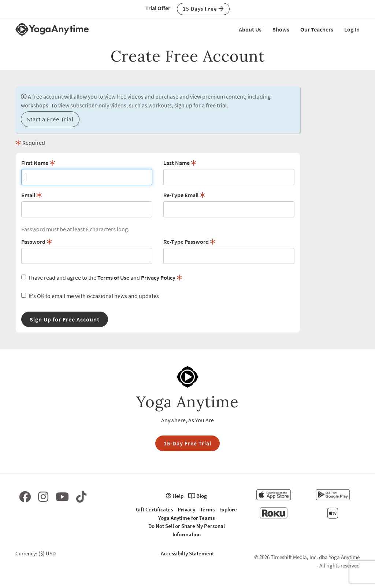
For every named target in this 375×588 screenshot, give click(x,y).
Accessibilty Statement (187, 553)
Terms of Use (113, 278)
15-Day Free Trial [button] (187, 443)
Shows (281, 29)
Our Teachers (317, 29)
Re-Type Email (184, 195)
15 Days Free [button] (203, 9)
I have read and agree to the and (102, 278)
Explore (228, 509)
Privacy (186, 509)
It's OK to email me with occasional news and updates (90, 296)
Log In (352, 29)
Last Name (180, 163)
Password (37, 242)
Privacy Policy (158, 278)
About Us (250, 29)
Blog (198, 496)
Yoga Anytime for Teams (186, 518)
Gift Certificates (154, 509)
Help (175, 496)
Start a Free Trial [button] (50, 119)
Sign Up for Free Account (65, 319)
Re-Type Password (190, 242)
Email (32, 195)
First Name (38, 163)
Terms (207, 509)
